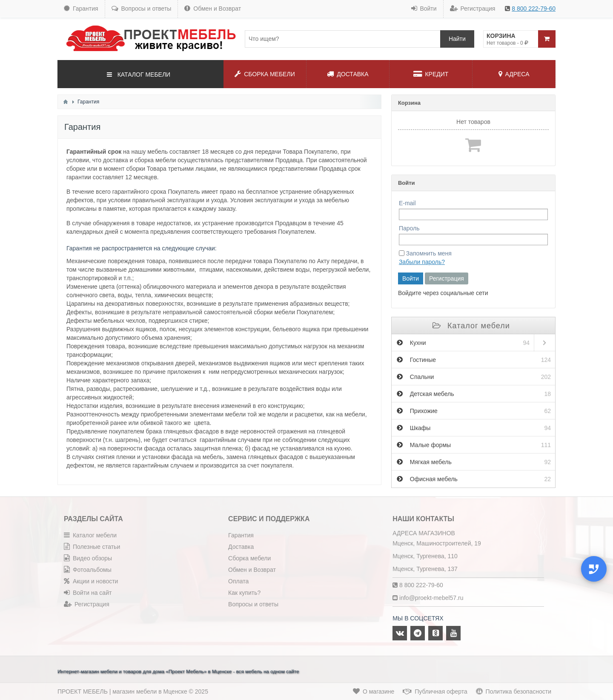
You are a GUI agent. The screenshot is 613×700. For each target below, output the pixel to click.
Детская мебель (474, 394)
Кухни (463, 343)
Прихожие (474, 411)
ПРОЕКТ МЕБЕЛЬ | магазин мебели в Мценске (122, 691)
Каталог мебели (471, 326)
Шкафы (474, 428)
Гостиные (474, 360)
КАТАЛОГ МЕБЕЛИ (139, 75)
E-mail (407, 203)
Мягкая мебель (474, 462)
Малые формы (474, 445)
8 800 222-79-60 (534, 9)
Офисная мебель (474, 479)
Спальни (474, 377)
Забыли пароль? (422, 262)
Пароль (409, 228)
